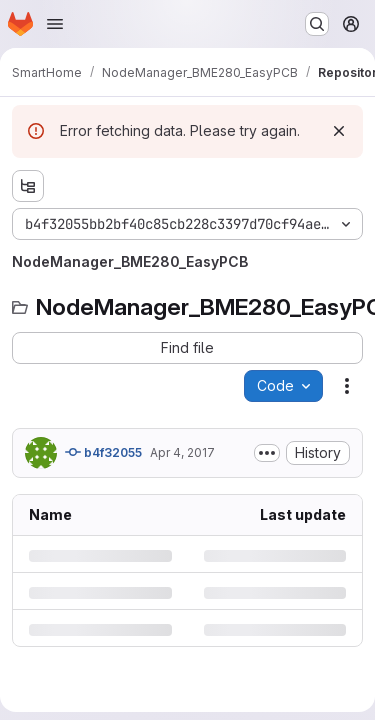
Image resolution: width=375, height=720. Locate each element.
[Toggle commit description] (267, 453)
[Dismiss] (339, 131)
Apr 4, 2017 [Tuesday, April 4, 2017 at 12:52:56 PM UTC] (182, 452)
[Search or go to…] (317, 24)
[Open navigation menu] (55, 24)
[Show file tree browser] (28, 186)
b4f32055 (103, 452)
